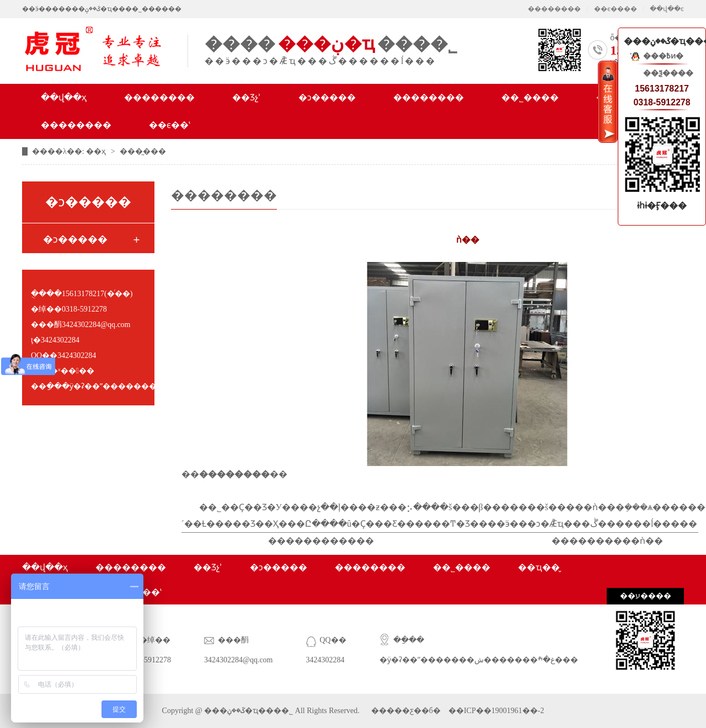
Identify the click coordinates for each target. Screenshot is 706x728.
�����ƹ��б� (406, 711)
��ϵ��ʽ (170, 125)
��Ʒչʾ (247, 97)
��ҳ (97, 151)
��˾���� (530, 97)
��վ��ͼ (667, 9)
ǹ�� (651, 541)
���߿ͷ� (663, 56)
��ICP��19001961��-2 (495, 711)
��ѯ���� (668, 73)
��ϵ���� (616, 9)
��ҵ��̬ (539, 567)
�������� (554, 9)
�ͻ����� (327, 97)
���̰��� (143, 151)
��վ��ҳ (64, 97)
